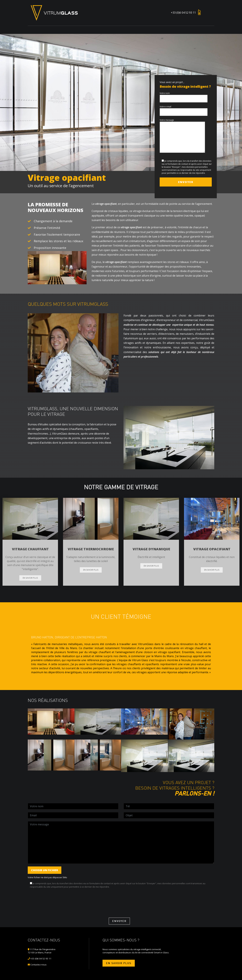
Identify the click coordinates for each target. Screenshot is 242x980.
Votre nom (184, 96)
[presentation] (53, 898)
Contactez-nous (38, 965)
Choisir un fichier (45, 870)
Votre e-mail (184, 109)
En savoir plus (30, 578)
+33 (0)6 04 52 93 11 (183, 13)
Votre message (182, 136)
